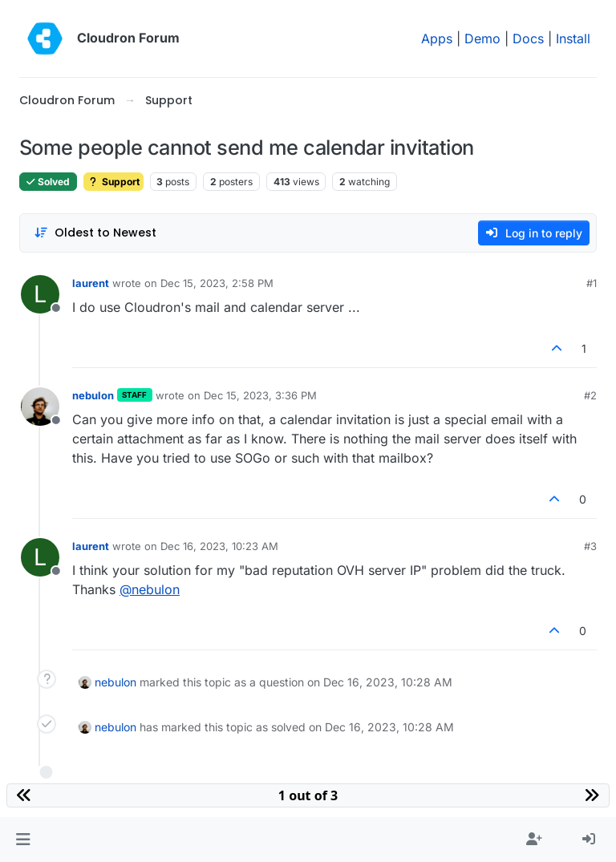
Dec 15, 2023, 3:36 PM (260, 395)
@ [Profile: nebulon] (150, 589)
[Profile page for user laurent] (40, 294)
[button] (23, 840)
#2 (590, 395)
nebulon (93, 395)
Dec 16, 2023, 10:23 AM (219, 546)
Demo (482, 38)
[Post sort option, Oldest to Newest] (95, 233)
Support (113, 182)
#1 (592, 283)
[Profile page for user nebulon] (40, 407)
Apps (437, 38)
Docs (528, 38)
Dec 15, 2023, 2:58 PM (217, 283)
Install (573, 38)
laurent (91, 283)
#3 (590, 546)
